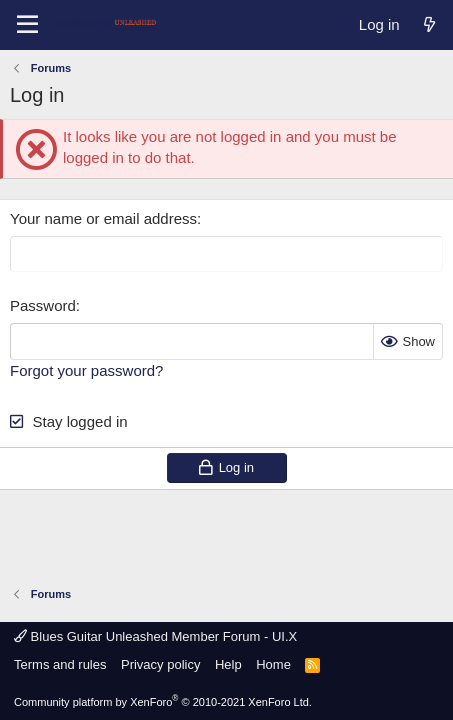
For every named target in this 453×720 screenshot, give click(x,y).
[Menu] (27, 25)
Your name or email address (103, 218)
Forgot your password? (86, 370)
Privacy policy (160, 664)
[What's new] (429, 24)
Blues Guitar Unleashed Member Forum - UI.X (155, 636)
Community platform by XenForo (163, 702)
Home (273, 664)
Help (228, 664)
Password (43, 305)
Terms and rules (60, 664)
